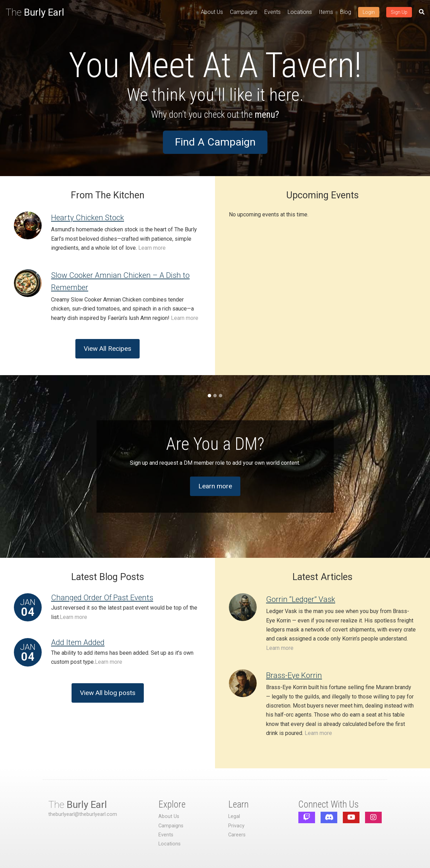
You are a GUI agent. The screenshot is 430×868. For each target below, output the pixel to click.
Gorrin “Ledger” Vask (301, 599)
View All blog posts (108, 693)
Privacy (236, 826)
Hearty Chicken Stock (88, 217)
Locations (300, 12)
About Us (212, 12)
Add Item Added (78, 642)
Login (369, 12)
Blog (346, 12)
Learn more (152, 248)
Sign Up (399, 12)
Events (272, 12)
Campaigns (244, 12)
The (35, 12)
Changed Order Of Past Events (102, 597)
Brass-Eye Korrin (294, 675)
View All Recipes (107, 349)
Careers (237, 835)
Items (326, 12)
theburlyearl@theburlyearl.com (83, 814)
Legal (234, 816)
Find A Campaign (215, 142)
